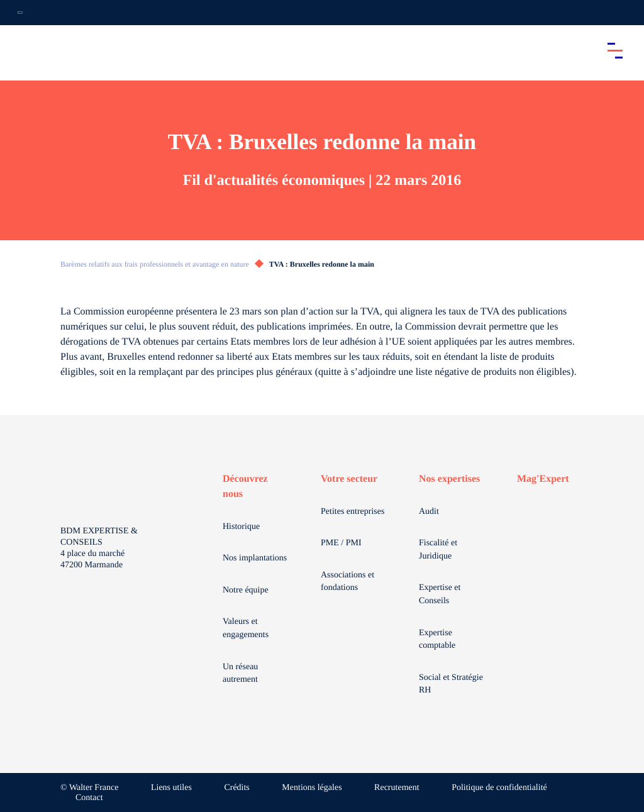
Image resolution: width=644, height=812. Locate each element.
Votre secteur (349, 479)
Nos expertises (449, 479)
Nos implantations (255, 558)
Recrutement (397, 788)
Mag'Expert (543, 479)
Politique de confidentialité (499, 788)
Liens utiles (171, 788)
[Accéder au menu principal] (615, 50)
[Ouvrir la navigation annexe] (20, 13)
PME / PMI (341, 543)
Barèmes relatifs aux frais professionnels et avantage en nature (155, 264)
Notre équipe (246, 590)
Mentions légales (312, 788)
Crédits (236, 788)
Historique (241, 527)
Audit (429, 512)
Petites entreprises (353, 512)
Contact (89, 798)
